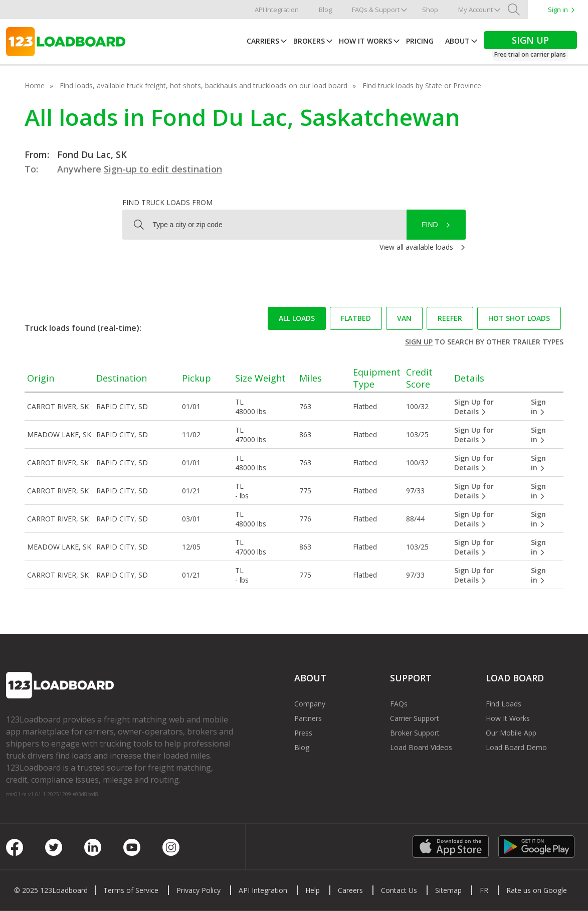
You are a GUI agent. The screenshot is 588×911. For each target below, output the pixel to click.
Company (310, 704)
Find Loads (504, 704)
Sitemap (448, 890)
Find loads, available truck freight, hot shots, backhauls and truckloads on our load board (204, 85)
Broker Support (415, 733)
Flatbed (356, 318)
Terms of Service (131, 890)
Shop (430, 10)
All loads (297, 318)
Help (313, 890)
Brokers (309, 41)
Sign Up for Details (474, 407)
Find (430, 225)
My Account (475, 10)
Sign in (558, 10)
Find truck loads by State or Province (422, 85)
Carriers (263, 41)
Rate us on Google (537, 890)
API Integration (277, 10)
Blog (325, 10)
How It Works (365, 41)
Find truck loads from (167, 202)
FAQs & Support (376, 10)
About (457, 41)
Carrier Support (415, 718)
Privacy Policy (199, 890)
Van (404, 318)
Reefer (450, 318)
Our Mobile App (511, 733)
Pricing (420, 41)
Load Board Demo (516, 747)
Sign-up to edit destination (163, 169)
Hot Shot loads (519, 318)
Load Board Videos (421, 747)
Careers (350, 890)
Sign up (419, 342)
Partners (308, 718)
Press (303, 733)
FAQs (399, 704)
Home (35, 85)
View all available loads (416, 247)
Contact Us (399, 890)
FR (484, 890)
